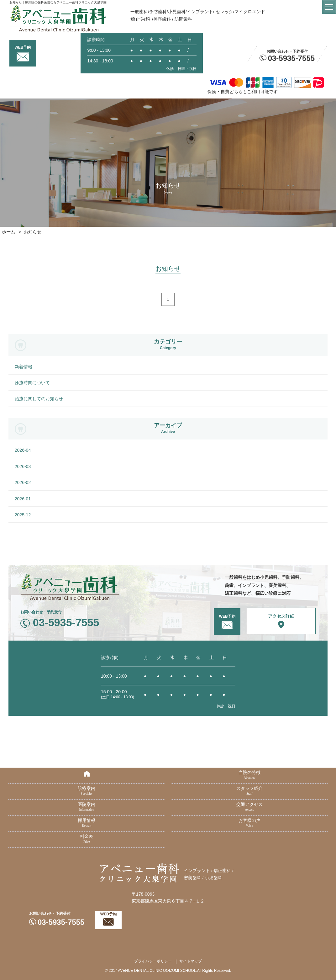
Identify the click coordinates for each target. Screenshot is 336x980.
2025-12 (23, 515)
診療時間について (32, 383)
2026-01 (23, 499)
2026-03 (23, 466)
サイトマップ (191, 961)
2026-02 (23, 482)
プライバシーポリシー (153, 961)
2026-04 (23, 450)
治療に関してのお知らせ (39, 399)
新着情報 (24, 367)
